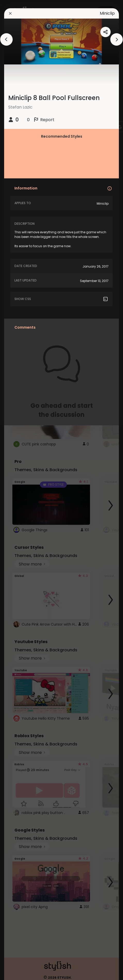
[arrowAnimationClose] (6, 39)
